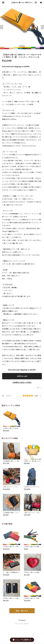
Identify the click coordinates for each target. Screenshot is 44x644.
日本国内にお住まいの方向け (22, 382)
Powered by (22, 624)
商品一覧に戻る (22, 611)
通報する (39, 388)
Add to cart (22, 376)
